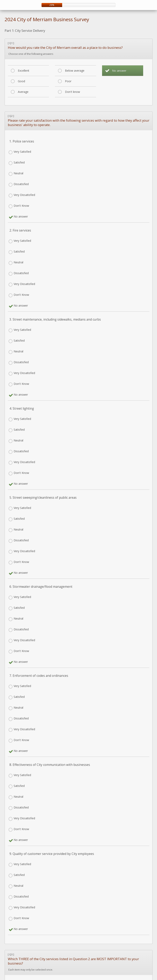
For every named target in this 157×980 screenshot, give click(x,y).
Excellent (24, 71)
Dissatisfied (21, 184)
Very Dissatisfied (24, 195)
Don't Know (21, 206)
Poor (68, 81)
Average (23, 92)
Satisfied (19, 162)
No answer (119, 71)
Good (21, 81)
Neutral (18, 173)
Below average (75, 71)
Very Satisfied (22, 152)
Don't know (72, 92)
